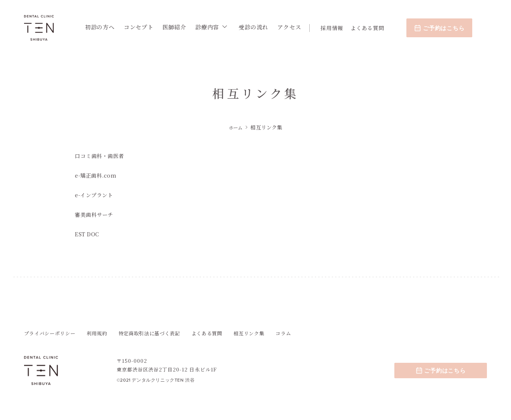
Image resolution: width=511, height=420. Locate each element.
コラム (283, 333)
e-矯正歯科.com (97, 175)
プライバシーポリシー (50, 333)
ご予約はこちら (443, 28)
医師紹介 (177, 27)
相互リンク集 (249, 333)
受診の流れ (257, 27)
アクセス (293, 27)
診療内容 (210, 27)
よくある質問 (370, 28)
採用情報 (335, 28)
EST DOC (88, 234)
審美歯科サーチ (95, 214)
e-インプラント (95, 195)
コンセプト (142, 27)
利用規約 (97, 333)
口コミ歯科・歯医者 (101, 156)
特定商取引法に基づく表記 (149, 333)
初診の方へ (103, 27)
